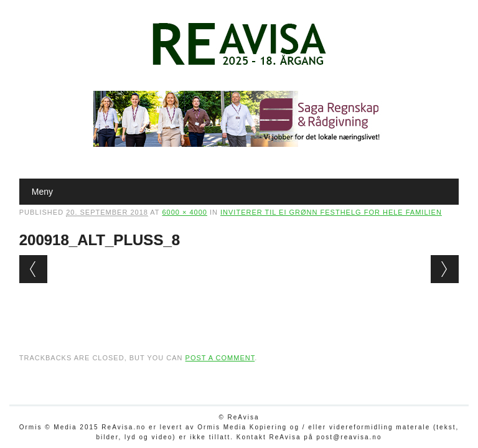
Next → (445, 269)
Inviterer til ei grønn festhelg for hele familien (331, 212)
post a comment (220, 358)
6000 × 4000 (184, 212)
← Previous (33, 269)
